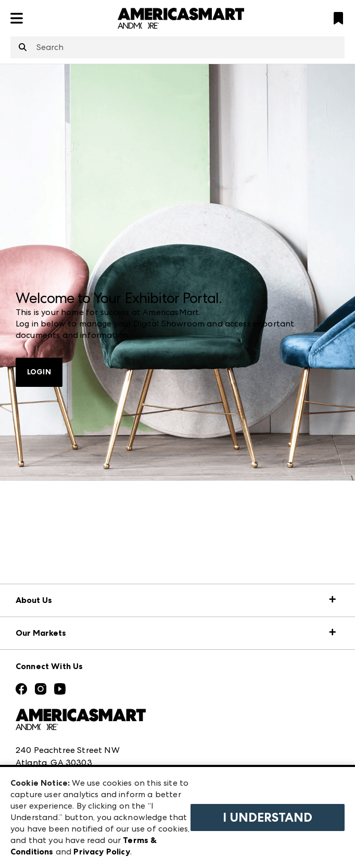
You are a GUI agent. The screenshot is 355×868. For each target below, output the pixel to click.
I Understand (268, 817)
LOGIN (39, 372)
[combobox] (177, 47)
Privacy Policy (102, 852)
